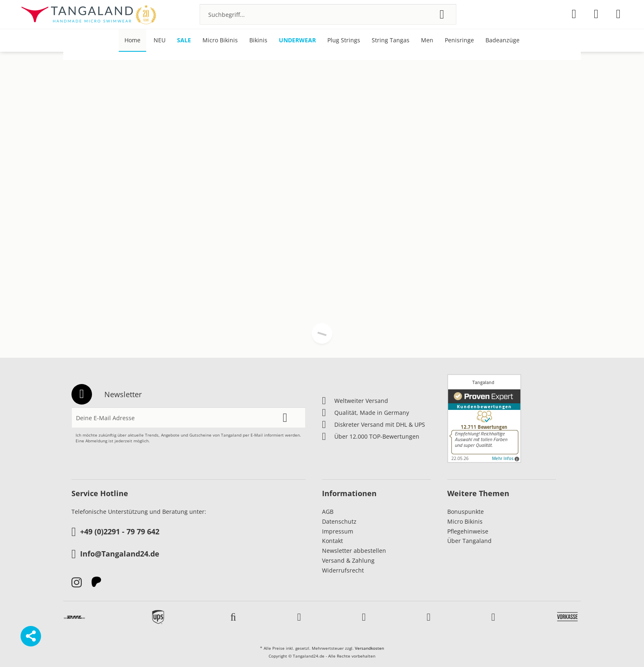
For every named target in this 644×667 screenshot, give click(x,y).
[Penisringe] (459, 40)
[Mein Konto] (596, 14)
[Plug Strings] (344, 40)
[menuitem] (328, 14)
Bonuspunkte (466, 512)
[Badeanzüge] (503, 40)
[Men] (427, 40)
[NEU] (160, 40)
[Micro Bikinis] (220, 40)
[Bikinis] (258, 40)
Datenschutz (339, 521)
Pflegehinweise (468, 531)
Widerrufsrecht (343, 570)
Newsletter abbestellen (354, 551)
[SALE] (184, 40)
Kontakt (332, 541)
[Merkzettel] (574, 14)
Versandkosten (369, 648)
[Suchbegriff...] (328, 14)
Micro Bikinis (465, 521)
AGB (328, 512)
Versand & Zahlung (348, 560)
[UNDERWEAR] (297, 40)
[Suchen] (442, 14)
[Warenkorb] (618, 14)
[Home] (132, 40)
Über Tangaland (469, 541)
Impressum (338, 531)
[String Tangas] (391, 40)
